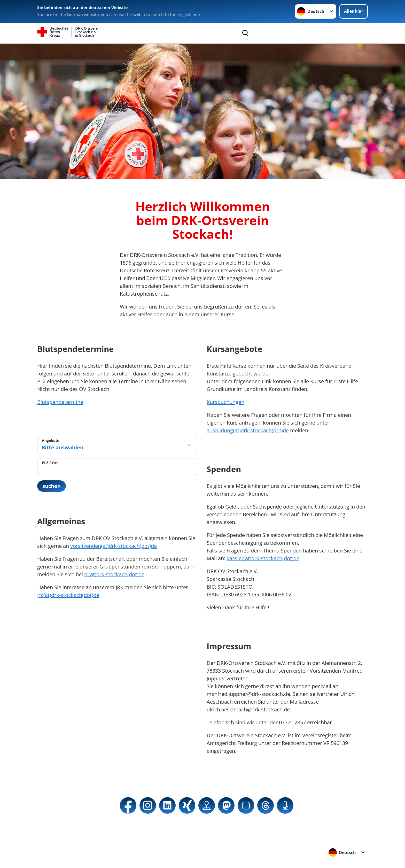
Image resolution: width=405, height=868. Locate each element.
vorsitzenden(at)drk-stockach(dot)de (114, 546)
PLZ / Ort (50, 463)
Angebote (50, 440)
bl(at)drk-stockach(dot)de (114, 574)
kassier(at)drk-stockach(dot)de (263, 558)
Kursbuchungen (225, 402)
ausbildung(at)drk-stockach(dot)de (248, 430)
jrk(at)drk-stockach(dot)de (68, 595)
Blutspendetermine (60, 402)
